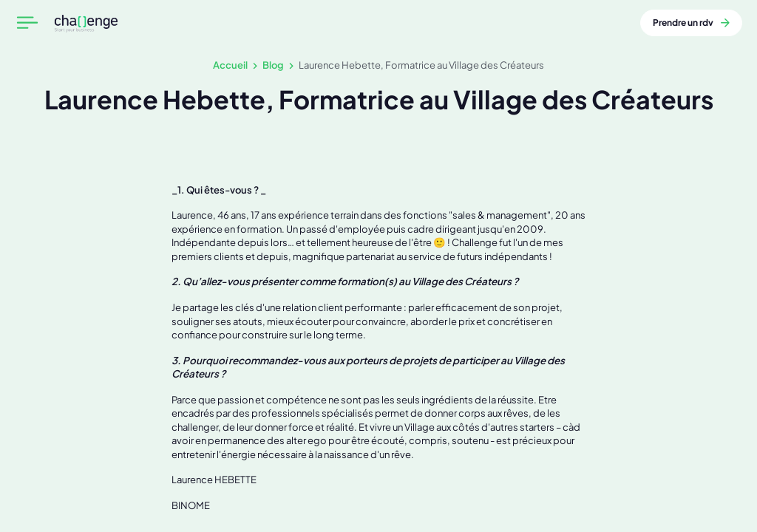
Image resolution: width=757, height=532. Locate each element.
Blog (273, 65)
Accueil (230, 65)
